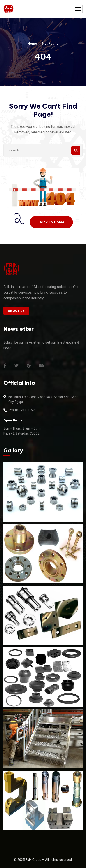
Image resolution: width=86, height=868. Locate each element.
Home (32, 44)
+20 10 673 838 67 (21, 410)
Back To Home (51, 222)
